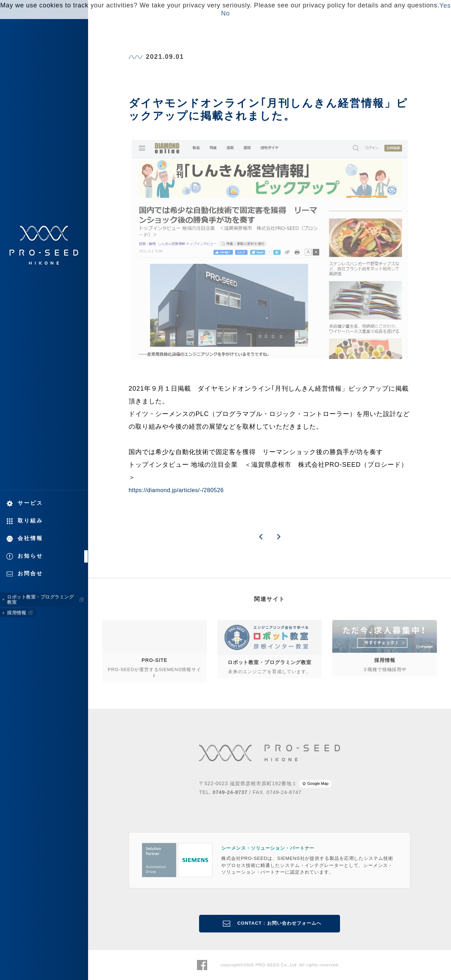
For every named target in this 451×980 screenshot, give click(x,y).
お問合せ (30, 573)
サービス (30, 503)
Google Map (318, 783)
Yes (445, 6)
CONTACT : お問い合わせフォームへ (279, 923)
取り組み (30, 520)
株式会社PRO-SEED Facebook (202, 965)
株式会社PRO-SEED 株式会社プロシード (44, 245)
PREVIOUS (261, 537)
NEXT (278, 537)
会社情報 (30, 538)
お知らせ (30, 556)
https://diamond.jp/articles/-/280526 (176, 490)
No (226, 13)
